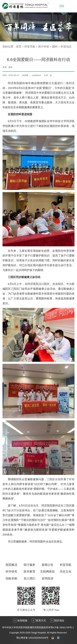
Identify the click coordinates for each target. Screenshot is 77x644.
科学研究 (11, 572)
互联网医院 (47, 572)
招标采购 (11, 578)
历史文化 (66, 572)
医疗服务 (29, 565)
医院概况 (11, 565)
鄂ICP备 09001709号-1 (62, 627)
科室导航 (30, 47)
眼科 (55, 47)
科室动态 (66, 47)
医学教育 (29, 572)
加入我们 (29, 578)
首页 (19, 47)
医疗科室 (44, 47)
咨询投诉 (48, 578)
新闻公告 (48, 565)
